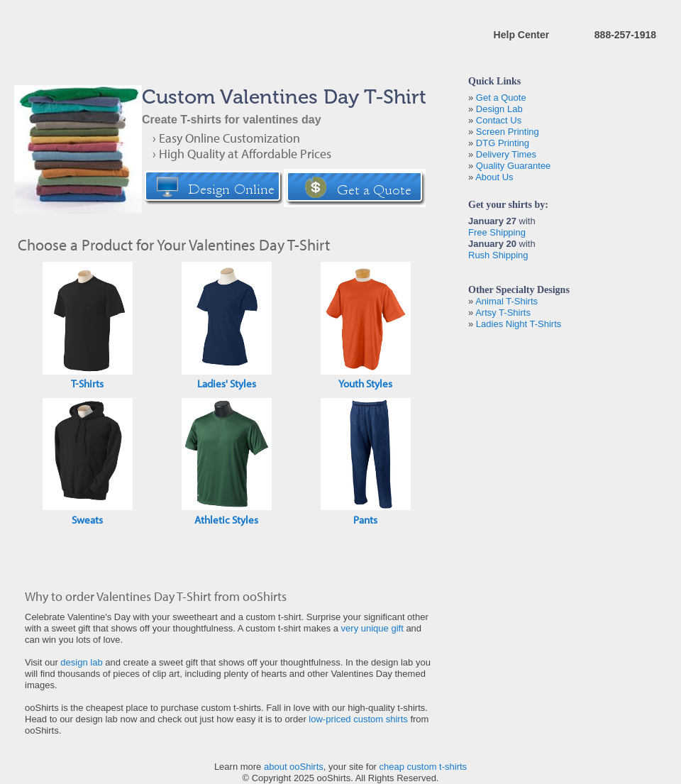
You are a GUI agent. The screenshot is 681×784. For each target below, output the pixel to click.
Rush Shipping (498, 255)
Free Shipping (497, 232)
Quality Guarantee (514, 166)
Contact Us (499, 120)
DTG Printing (503, 143)
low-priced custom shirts (358, 719)
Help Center (522, 35)
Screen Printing (508, 132)
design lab (81, 662)
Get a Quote (501, 98)
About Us (494, 177)
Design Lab (499, 109)
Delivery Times (506, 154)
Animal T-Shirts (506, 301)
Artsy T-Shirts (503, 313)
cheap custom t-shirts (423, 767)
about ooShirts (294, 767)
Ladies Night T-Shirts (519, 324)
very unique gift (372, 628)
